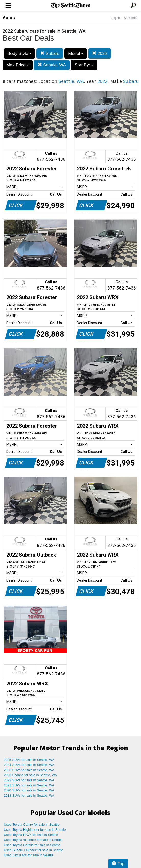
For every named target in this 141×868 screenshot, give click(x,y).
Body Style (19, 53)
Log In (115, 18)
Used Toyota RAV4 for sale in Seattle (31, 835)
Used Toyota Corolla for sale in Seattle (32, 845)
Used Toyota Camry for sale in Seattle (32, 825)
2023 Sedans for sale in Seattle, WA (30, 775)
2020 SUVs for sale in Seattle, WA (29, 790)
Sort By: (84, 65)
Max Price (18, 65)
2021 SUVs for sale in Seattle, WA (29, 785)
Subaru (50, 53)
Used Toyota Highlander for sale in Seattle (35, 830)
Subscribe (131, 18)
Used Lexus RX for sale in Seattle (29, 855)
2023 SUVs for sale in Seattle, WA (29, 770)
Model (76, 53)
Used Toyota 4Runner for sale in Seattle (33, 840)
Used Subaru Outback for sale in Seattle (33, 850)
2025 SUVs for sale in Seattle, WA (29, 760)
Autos (9, 18)
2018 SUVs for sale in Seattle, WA (29, 795)
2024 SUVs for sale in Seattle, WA (29, 765)
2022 (100, 53)
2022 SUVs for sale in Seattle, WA (29, 780)
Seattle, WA (52, 65)
